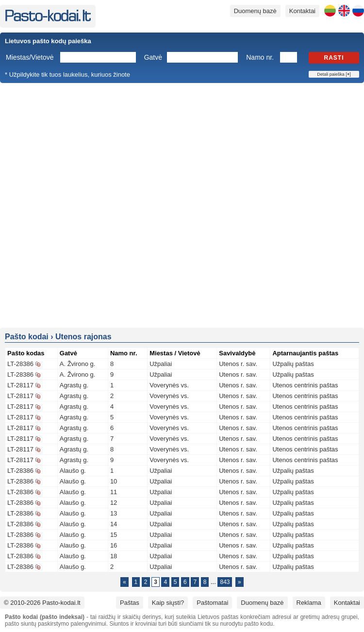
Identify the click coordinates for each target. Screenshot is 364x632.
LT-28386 (20, 364)
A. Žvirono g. (78, 364)
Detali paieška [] (334, 74)
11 (114, 492)
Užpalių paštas (293, 364)
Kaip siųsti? (168, 603)
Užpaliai (161, 364)
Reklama (309, 603)
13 (114, 513)
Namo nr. (260, 57)
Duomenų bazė (255, 11)
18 (114, 556)
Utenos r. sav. (238, 364)
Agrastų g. (74, 385)
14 (114, 524)
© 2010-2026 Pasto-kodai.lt (42, 603)
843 (225, 582)
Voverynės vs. (169, 385)
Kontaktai (302, 11)
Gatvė (153, 57)
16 (114, 545)
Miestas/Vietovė (30, 57)
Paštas (130, 603)
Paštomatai (212, 603)
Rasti (334, 58)
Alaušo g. (73, 471)
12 (114, 503)
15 (114, 535)
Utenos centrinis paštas (305, 385)
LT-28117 (20, 385)
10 (114, 481)
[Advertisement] (117, 205)
